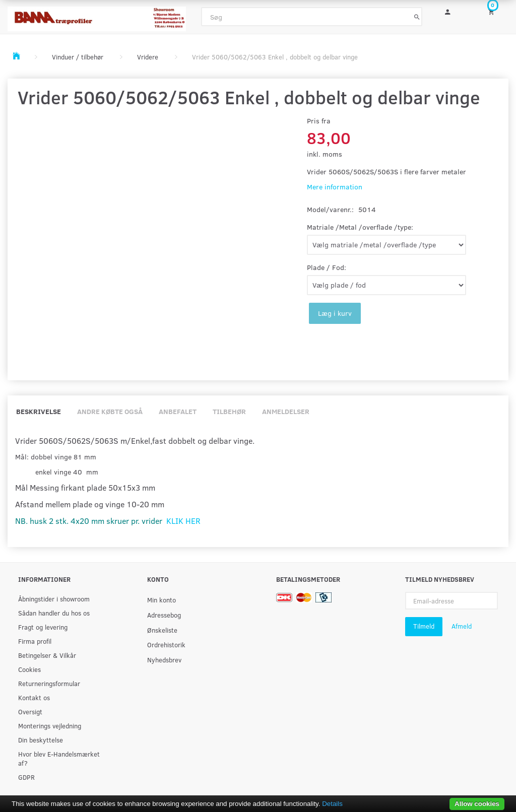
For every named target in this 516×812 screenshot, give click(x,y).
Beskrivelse (39, 411)
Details (332, 804)
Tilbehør (229, 411)
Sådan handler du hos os (54, 613)
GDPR (26, 777)
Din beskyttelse (41, 740)
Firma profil (35, 641)
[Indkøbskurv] (495, 11)
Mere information (335, 187)
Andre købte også (110, 411)
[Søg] (417, 17)
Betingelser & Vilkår (47, 655)
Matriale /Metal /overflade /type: (360, 227)
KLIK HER (183, 521)
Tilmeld (424, 626)
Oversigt (30, 712)
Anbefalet (178, 411)
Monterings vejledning (50, 726)
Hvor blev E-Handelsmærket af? (59, 758)
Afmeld (462, 626)
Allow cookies (477, 804)
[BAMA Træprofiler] (97, 16)
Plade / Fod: (327, 267)
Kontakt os (34, 697)
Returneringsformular (49, 683)
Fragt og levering (43, 627)
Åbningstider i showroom (54, 599)
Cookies (29, 669)
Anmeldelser (286, 411)
